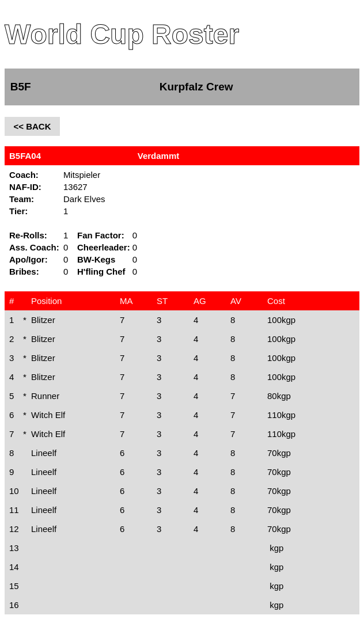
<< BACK (32, 126)
